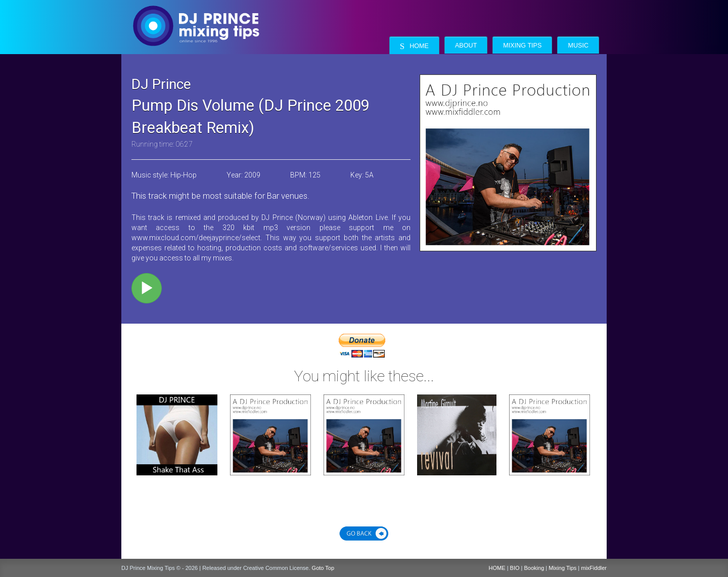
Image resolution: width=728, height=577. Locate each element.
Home (414, 46)
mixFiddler (594, 568)
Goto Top (323, 568)
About (466, 46)
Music (578, 46)
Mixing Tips (522, 46)
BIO (515, 568)
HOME (497, 568)
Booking (534, 568)
